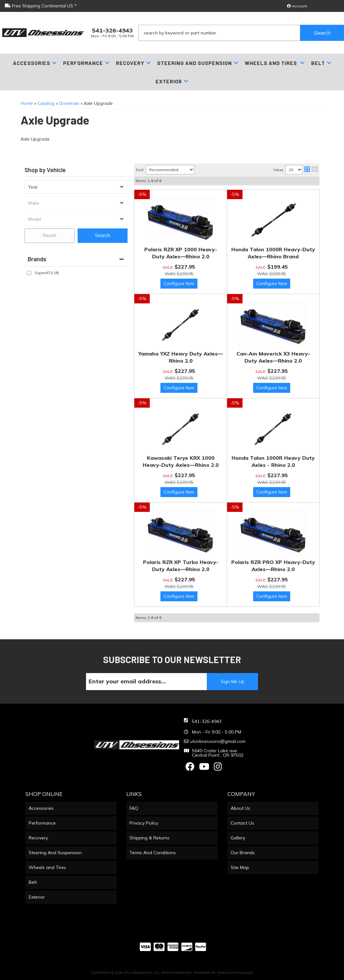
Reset (49, 235)
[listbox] (76, 187)
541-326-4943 (207, 721)
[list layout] (315, 170)
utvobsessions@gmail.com (218, 741)
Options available (179, 284)
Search (103, 235)
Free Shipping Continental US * (41, 6)
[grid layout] (307, 170)
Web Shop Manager (235, 973)
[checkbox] (29, 273)
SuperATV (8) (47, 273)
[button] (241, 33)
